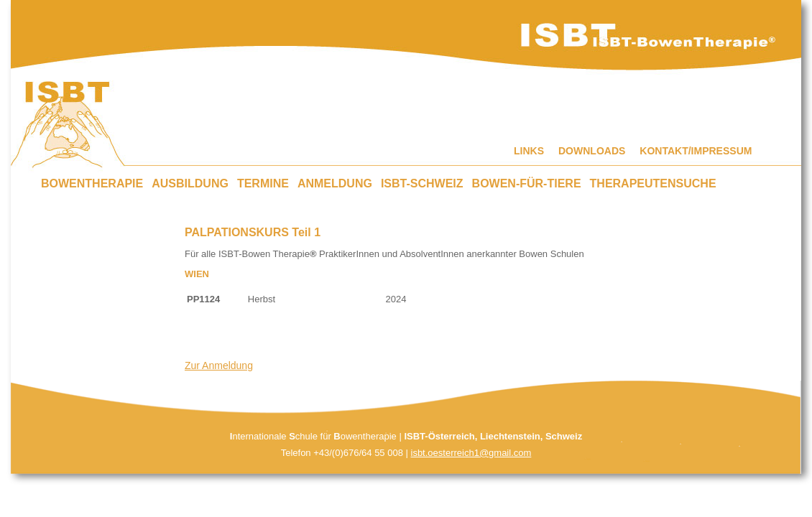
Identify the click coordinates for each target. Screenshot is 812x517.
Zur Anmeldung (219, 365)
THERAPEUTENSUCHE (653, 183)
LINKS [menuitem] (529, 151)
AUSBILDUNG (190, 183)
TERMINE (263, 183)
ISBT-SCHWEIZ (422, 183)
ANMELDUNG (335, 183)
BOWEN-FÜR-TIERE (527, 183)
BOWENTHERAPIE (92, 183)
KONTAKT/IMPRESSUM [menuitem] (696, 151)
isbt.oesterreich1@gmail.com (471, 453)
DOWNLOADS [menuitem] (592, 151)
